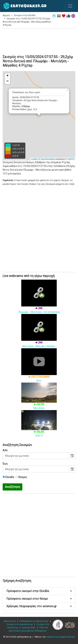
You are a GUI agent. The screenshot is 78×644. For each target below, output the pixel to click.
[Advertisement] (39, 41)
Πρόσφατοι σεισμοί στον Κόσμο (39, 599)
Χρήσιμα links (29, 628)
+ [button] (8, 76)
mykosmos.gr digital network (60, 637)
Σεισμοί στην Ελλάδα (25, 15)
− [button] (7, 81)
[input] (36, 456)
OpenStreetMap (48, 159)
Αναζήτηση (12, 487)
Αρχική (6, 15)
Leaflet (34, 159)
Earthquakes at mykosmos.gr (34, 621)
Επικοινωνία (10, 621)
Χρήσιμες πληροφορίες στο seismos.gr (39, 606)
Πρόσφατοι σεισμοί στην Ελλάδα (39, 591)
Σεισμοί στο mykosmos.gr (20, 624)
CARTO (71, 159)
